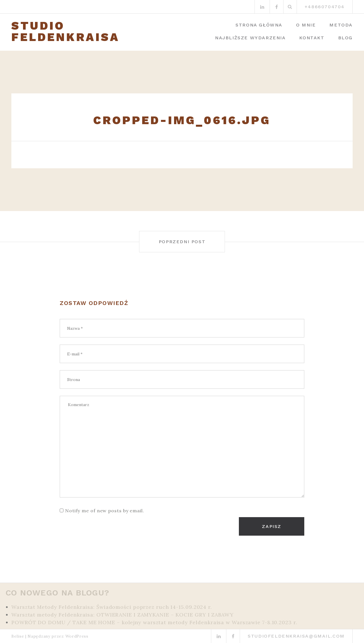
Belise (18, 636)
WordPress (77, 636)
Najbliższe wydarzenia (250, 38)
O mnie (306, 25)
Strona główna (259, 25)
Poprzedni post (182, 242)
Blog (345, 38)
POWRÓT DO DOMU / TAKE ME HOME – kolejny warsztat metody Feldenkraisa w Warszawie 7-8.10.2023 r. (154, 622)
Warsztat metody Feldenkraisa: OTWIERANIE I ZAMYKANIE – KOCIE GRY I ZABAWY (123, 615)
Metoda (341, 25)
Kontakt (312, 38)
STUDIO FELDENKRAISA (66, 32)
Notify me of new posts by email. (105, 511)
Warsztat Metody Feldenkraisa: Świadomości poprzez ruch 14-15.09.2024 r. (112, 607)
